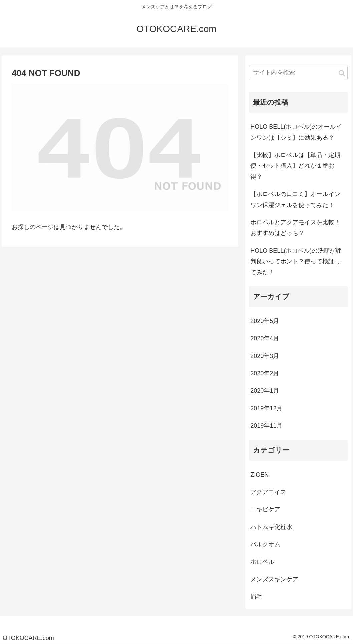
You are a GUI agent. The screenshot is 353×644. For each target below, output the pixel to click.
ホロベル (262, 562)
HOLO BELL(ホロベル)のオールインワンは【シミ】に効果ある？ (296, 132)
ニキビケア (265, 509)
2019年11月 (266, 426)
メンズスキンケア (274, 579)
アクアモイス (268, 492)
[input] (298, 72)
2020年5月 (265, 321)
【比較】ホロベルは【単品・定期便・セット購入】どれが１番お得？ (295, 166)
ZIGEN (259, 475)
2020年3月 (265, 356)
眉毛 (256, 597)
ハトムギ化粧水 (271, 527)
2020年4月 (265, 338)
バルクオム (265, 544)
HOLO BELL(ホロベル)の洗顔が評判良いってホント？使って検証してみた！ (296, 261)
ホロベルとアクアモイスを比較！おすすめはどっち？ (295, 228)
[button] (342, 73)
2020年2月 (265, 373)
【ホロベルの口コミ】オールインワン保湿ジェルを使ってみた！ (295, 199)
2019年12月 (266, 408)
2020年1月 (265, 391)
